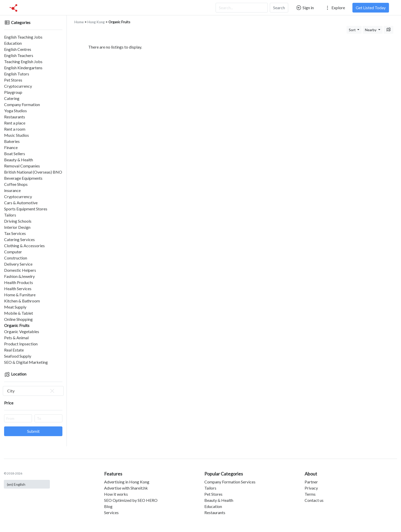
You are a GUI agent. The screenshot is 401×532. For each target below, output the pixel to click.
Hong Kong (96, 22)
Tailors (10, 215)
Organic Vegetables (22, 331)
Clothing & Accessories (24, 246)
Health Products (19, 282)
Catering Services (19, 239)
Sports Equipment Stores (26, 209)
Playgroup (13, 92)
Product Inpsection (21, 344)
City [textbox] (31, 391)
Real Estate (14, 350)
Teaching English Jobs (23, 61)
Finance (11, 147)
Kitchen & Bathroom (22, 301)
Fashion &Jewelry (19, 276)
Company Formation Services (230, 482)
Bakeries (12, 141)
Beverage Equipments (23, 178)
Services (111, 512)
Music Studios (16, 135)
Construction (16, 258)
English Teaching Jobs (23, 37)
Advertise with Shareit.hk (126, 488)
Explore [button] (335, 8)
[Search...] (242, 8)
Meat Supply (15, 307)
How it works (116, 494)
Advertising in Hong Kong (127, 482)
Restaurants (15, 117)
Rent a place (15, 123)
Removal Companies (22, 166)
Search (279, 8)
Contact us (314, 500)
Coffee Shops (16, 184)
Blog (108, 506)
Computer (13, 252)
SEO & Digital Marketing (26, 362)
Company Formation (22, 104)
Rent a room (15, 129)
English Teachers (19, 55)
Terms (310, 494)
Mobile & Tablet (19, 313)
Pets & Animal (16, 338)
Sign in (305, 8)
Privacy (311, 488)
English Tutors (17, 74)
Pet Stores (13, 80)
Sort (353, 30)
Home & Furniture (20, 295)
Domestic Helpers (20, 270)
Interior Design (17, 227)
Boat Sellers (15, 154)
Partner (311, 482)
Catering (12, 98)
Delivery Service (18, 264)
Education (13, 43)
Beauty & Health (19, 160)
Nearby (371, 30)
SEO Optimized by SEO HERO (131, 500)
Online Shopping (18, 319)
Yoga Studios (15, 111)
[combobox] (33, 391)
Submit (33, 431)
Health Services (18, 288)
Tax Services (15, 233)
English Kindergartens (23, 68)
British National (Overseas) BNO (33, 172)
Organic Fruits (17, 325)
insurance (12, 190)
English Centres (18, 49)
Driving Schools (18, 221)
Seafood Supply (18, 356)
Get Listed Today (371, 8)
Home (79, 22)
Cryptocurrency (18, 86)
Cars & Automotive (21, 203)
